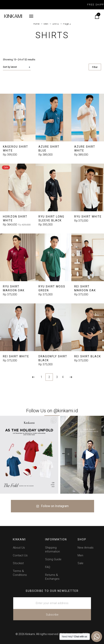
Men (46, 24)
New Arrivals (86, 548)
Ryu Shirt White (88, 217)
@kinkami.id (66, 411)
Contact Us (20, 555)
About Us (19, 548)
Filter (95, 67)
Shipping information (52, 550)
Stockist (18, 563)
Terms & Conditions (20, 573)
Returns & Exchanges (52, 577)
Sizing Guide (53, 559)
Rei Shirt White (16, 356)
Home (36, 24)
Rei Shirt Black (88, 356)
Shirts (56, 24)
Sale (80, 563)
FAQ (48, 567)
